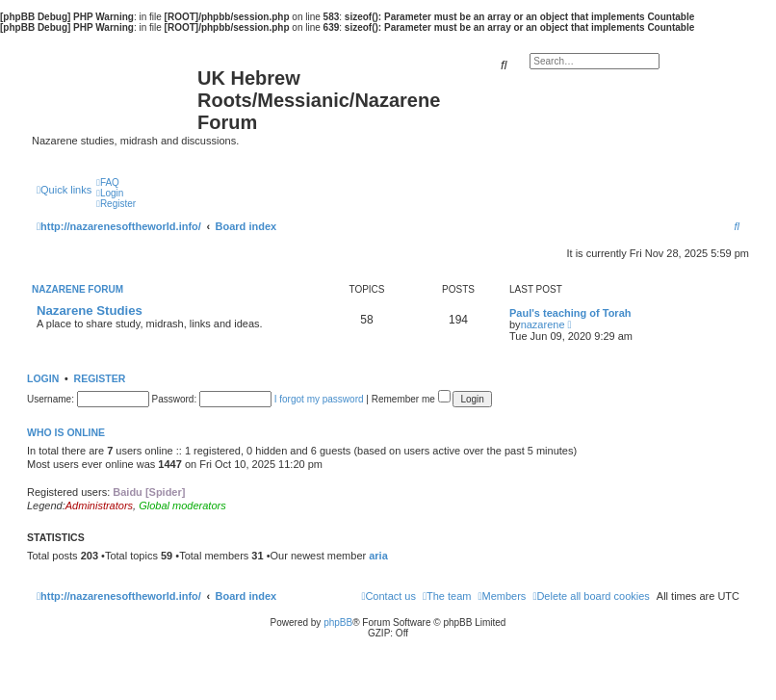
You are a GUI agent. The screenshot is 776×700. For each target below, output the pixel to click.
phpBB (338, 622)
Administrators (99, 506)
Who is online (66, 432)
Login (43, 378)
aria (378, 556)
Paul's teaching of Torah (570, 313)
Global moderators (182, 506)
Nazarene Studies (90, 311)
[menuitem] (108, 182)
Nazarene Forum (78, 289)
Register (100, 378)
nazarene (543, 324)
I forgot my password (319, 399)
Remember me (411, 399)
